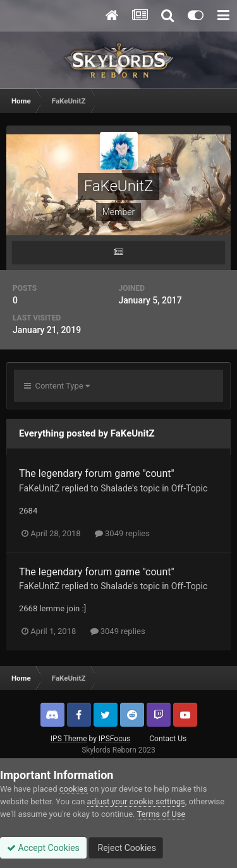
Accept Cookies (43, 848)
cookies (74, 789)
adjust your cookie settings (136, 801)
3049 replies (122, 533)
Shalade (116, 488)
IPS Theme (69, 739)
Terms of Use (161, 814)
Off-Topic (190, 488)
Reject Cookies (126, 848)
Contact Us (168, 739)
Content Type (57, 386)
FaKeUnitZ (39, 488)
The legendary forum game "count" (97, 473)
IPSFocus (114, 739)
